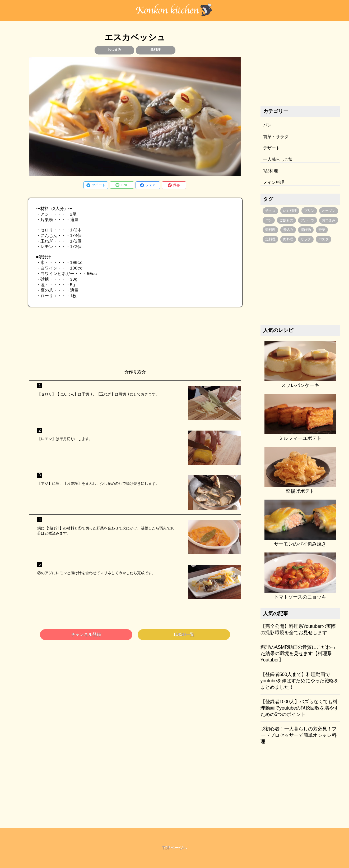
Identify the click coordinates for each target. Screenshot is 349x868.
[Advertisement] (135, 348)
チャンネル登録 (86, 644)
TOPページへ (174, 848)
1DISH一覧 (184, 644)
